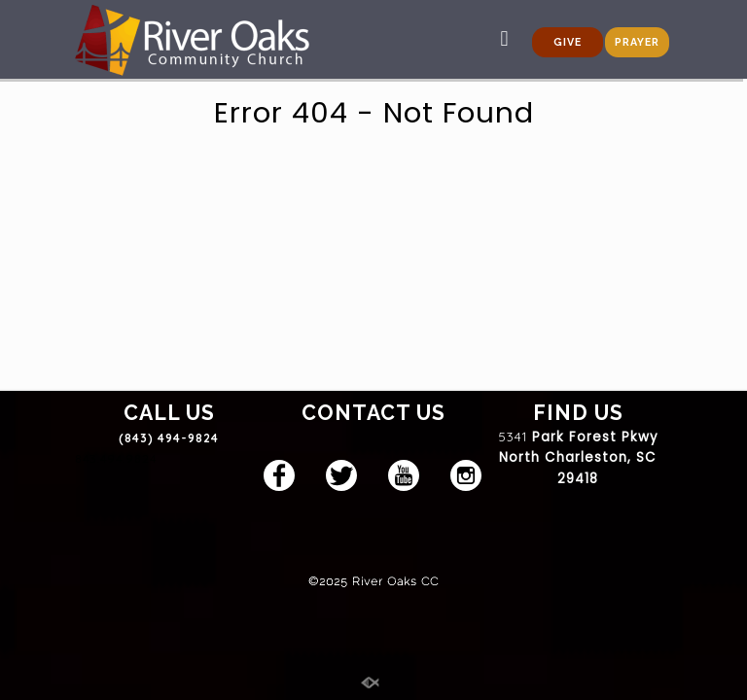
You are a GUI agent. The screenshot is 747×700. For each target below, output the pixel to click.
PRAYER (637, 42)
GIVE (568, 42)
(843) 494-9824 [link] (169, 438)
